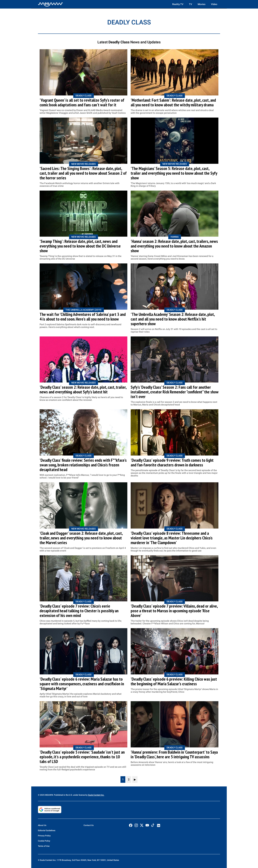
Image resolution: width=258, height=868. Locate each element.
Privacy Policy (44, 836)
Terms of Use (44, 846)
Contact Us (89, 825)
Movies (202, 4)
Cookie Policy (44, 841)
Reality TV (178, 4)
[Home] (50, 4)
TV (190, 4)
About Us (42, 825)
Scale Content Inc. (96, 795)
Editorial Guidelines (47, 830)
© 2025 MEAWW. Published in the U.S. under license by (63, 795)
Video (214, 4)
